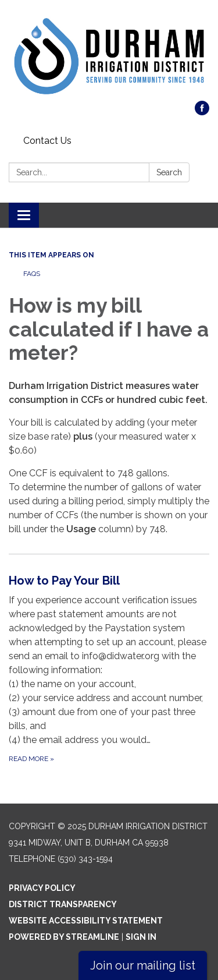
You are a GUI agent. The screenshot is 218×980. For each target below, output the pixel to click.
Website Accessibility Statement (86, 921)
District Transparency (63, 904)
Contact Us (47, 141)
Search (169, 172)
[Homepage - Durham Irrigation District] (109, 56)
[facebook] (202, 112)
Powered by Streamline (64, 937)
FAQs (32, 274)
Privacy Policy (42, 888)
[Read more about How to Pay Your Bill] (109, 668)
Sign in (141, 937)
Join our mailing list (143, 965)
